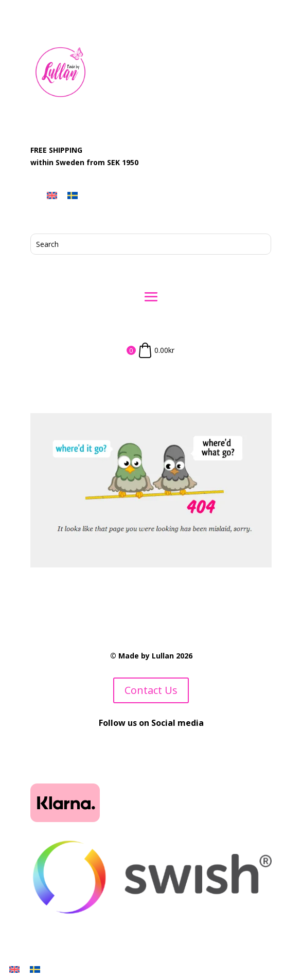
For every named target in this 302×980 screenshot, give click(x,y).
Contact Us (151, 690)
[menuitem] (52, 195)
